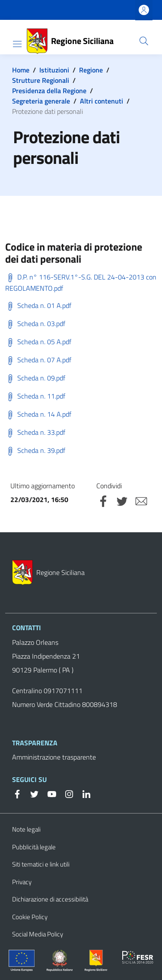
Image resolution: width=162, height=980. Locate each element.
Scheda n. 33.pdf (35, 432)
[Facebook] (17, 793)
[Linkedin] (83, 793)
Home (21, 70)
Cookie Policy (30, 917)
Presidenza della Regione (49, 91)
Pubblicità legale (34, 847)
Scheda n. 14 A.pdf (38, 414)
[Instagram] (66, 793)
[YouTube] (48, 793)
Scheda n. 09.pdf (35, 378)
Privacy (22, 882)
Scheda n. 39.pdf (35, 450)
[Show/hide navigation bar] (17, 44)
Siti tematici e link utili (41, 864)
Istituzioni (54, 70)
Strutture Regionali (41, 80)
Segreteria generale (41, 101)
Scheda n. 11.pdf (35, 396)
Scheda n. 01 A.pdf (38, 305)
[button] (144, 41)
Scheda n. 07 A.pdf (38, 360)
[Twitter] (31, 793)
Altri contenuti (102, 101)
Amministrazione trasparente (54, 757)
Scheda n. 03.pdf (35, 324)
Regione (91, 70)
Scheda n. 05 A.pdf (38, 342)
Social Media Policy (38, 934)
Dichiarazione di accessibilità (50, 899)
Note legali (26, 829)
